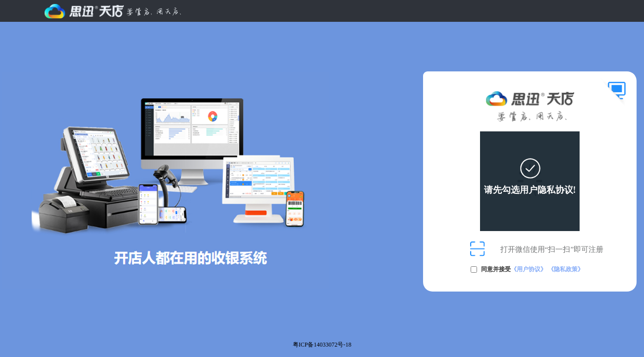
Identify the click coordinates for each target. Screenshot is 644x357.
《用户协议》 (529, 269)
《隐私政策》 (566, 269)
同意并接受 (532, 269)
